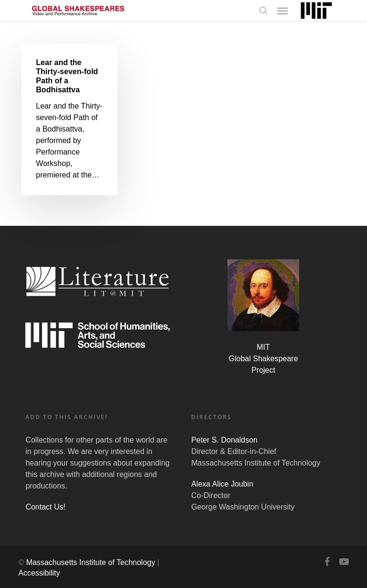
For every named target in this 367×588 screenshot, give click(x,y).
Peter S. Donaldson (224, 440)
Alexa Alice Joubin (222, 484)
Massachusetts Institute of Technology (91, 562)
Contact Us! (45, 507)
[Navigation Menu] (282, 11)
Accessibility (39, 573)
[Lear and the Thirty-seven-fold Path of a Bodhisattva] (69, 119)
